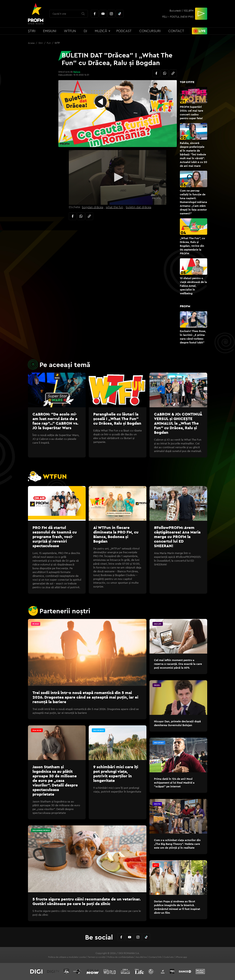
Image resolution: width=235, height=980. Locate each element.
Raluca (77, 72)
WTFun (70, 31)
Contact (176, 31)
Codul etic (169, 957)
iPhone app (181, 957)
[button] (118, 177)
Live (202, 31)
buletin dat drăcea (138, 207)
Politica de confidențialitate (121, 957)
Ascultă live (141, 957)
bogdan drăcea (93, 207)
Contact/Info (155, 957)
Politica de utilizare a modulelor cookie (67, 957)
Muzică (101, 31)
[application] (117, 177)
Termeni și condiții (97, 957)
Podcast (124, 31)
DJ (85, 31)
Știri (32, 31)
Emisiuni (50, 31)
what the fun (114, 207)
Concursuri (150, 31)
